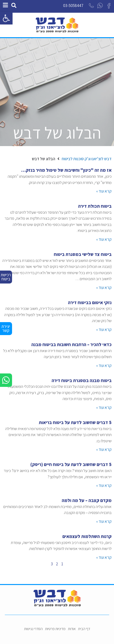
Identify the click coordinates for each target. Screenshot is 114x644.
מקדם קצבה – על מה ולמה (87, 500)
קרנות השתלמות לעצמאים (87, 536)
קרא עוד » (104, 191)
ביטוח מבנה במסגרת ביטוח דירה (82, 380)
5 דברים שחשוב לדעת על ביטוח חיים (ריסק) (71, 464)
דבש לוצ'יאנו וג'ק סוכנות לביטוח (87, 159)
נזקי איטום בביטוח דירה (90, 302)
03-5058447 (73, 6)
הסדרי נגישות (33, 629)
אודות (72, 629)
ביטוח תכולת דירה (95, 206)
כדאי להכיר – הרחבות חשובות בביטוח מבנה (71, 344)
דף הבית (84, 629)
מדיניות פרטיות (55, 629)
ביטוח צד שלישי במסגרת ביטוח (83, 254)
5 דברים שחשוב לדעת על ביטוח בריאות (75, 422)
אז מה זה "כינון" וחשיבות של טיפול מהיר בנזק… (66, 170)
